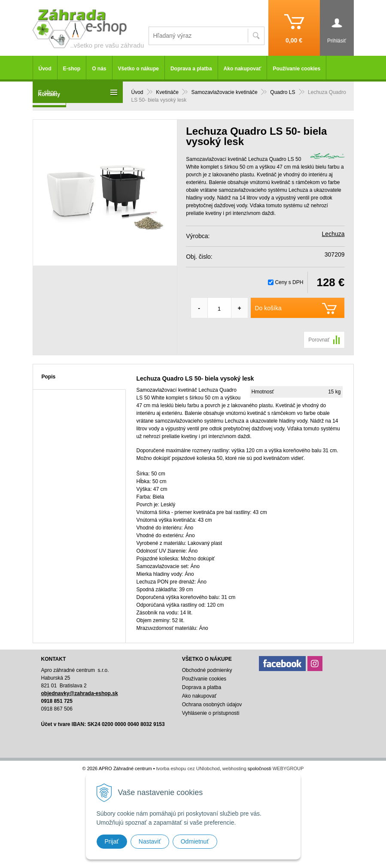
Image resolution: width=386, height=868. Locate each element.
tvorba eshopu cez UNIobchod (188, 768)
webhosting (234, 768)
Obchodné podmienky (207, 670)
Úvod (45, 69)
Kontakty (49, 94)
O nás (99, 69)
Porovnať (319, 340)
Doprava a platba (191, 69)
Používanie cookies (296, 69)
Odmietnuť (195, 841)
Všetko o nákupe (138, 69)
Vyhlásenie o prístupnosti (211, 713)
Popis (49, 377)
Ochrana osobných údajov (212, 705)
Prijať (112, 841)
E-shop (72, 69)
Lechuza (333, 234)
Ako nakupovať (243, 69)
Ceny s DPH (289, 282)
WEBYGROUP (288, 768)
